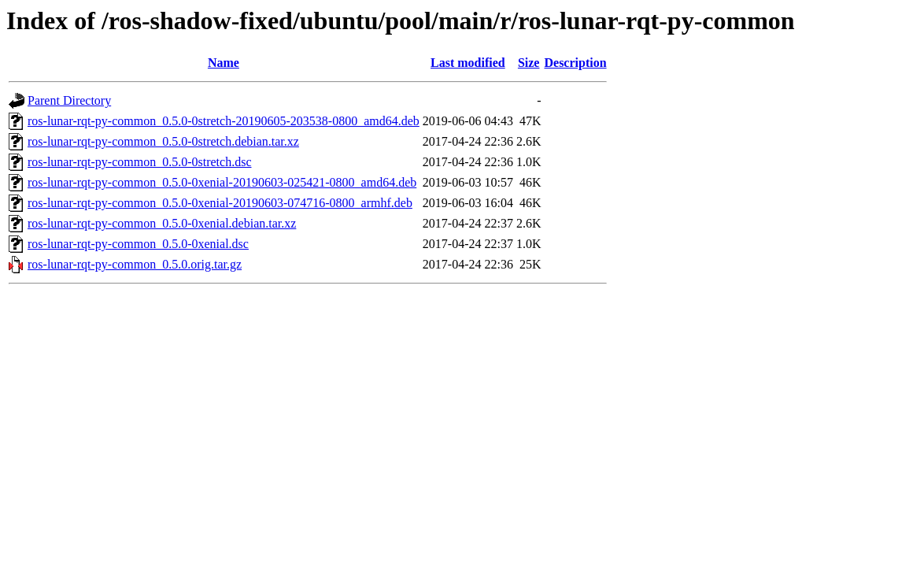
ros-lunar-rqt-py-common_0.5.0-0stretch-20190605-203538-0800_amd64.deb (224, 121)
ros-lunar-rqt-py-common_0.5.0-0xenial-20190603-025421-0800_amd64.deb (222, 182)
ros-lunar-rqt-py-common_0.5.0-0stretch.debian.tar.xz (163, 141)
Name (224, 63)
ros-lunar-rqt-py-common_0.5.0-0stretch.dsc (140, 162)
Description (575, 63)
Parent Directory (69, 100)
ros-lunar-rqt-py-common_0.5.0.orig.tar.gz (135, 264)
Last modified (468, 63)
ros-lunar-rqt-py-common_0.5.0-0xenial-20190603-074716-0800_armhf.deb (220, 203)
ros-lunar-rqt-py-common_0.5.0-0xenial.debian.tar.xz (162, 223)
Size (529, 63)
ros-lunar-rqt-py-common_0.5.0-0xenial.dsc (138, 244)
